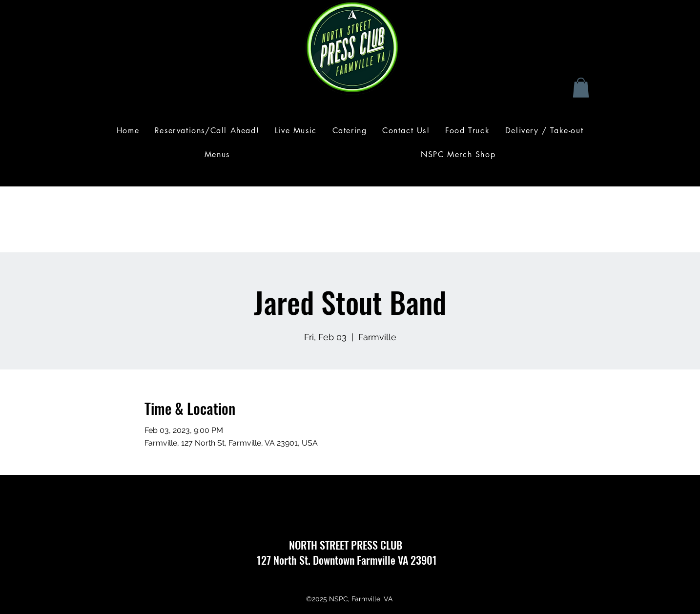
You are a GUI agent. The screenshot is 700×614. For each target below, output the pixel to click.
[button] (581, 88)
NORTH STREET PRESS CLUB (347, 545)
